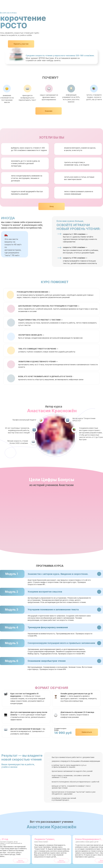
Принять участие (21, 44)
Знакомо (49, 111)
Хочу (52, 206)
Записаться (87, 732)
